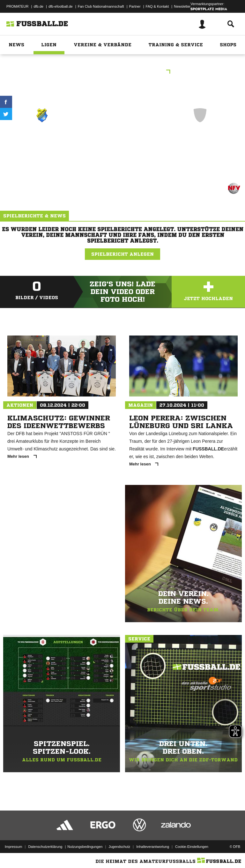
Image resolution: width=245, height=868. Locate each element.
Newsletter (182, 6)
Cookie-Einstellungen (192, 847)
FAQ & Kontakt (157, 6)
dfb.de (38, 6)
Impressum (13, 847)
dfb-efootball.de (61, 6)
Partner (135, 6)
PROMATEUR (17, 6)
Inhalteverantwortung (153, 847)
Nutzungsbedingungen (85, 847)
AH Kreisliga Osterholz (122, 72)
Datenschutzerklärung (45, 847)
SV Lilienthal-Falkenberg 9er (42, 142)
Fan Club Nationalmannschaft (101, 6)
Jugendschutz (119, 847)
